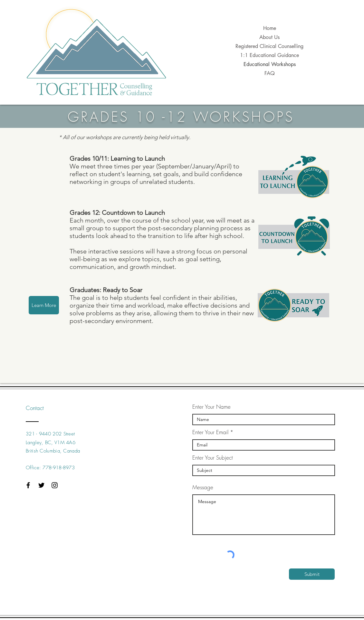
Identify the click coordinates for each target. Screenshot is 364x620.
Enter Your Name (211, 407)
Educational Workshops (270, 64)
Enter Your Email (210, 432)
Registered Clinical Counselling (269, 46)
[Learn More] (44, 305)
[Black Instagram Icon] (55, 485)
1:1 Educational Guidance (269, 55)
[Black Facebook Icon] (28, 485)
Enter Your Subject (213, 458)
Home (270, 28)
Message (203, 487)
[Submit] (312, 574)
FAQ (270, 73)
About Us (269, 37)
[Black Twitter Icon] (41, 485)
